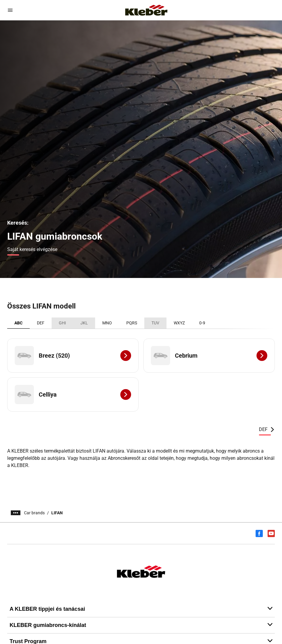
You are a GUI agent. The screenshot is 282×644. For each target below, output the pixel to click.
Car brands (34, 513)
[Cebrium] (209, 356)
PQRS (132, 323)
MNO (107, 323)
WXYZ (179, 323)
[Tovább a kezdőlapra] (146, 10)
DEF (41, 323)
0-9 (202, 323)
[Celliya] (73, 394)
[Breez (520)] (73, 356)
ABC (18, 323)
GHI (62, 323)
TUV (155, 323)
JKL (84, 323)
